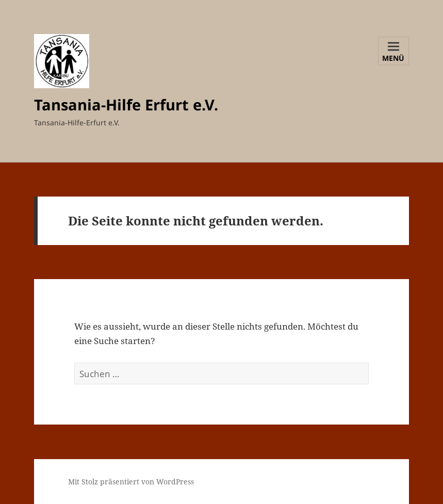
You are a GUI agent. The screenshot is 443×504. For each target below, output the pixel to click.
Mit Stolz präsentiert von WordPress (131, 482)
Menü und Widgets (394, 59)
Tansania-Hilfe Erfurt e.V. (126, 104)
